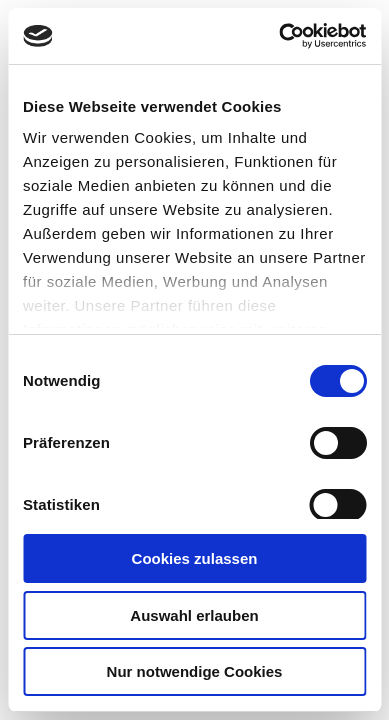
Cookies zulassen (195, 558)
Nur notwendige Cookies (195, 671)
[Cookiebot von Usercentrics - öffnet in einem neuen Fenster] (279, 36)
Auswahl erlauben (194, 615)
